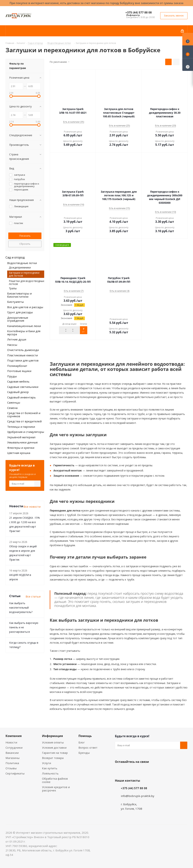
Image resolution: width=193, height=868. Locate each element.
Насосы (12, 345)
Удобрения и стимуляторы (26, 432)
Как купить (50, 768)
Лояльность (50, 773)
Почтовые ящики (19, 371)
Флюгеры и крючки (21, 448)
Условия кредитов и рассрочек (56, 789)
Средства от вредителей (24, 421)
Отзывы (11, 768)
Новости (11, 742)
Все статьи (33, 596)
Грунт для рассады (20, 312)
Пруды (12, 376)
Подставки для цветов (23, 360)
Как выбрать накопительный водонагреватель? (21, 608)
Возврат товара (53, 758)
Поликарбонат (17, 366)
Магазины (13, 758)
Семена (12, 408)
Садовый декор (18, 392)
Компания (14, 736)
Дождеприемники (20, 267)
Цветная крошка (19, 453)
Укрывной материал (21, 437)
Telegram (146, 770)
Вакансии (12, 753)
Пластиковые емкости (22, 355)
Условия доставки (54, 748)
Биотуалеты (15, 302)
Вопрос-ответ (88, 748)
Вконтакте (119, 770)
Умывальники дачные (22, 442)
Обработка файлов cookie (55, 780)
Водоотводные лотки (22, 263)
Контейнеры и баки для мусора (24, 333)
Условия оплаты (53, 742)
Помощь (85, 736)
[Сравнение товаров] (188, 65)
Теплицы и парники (21, 427)
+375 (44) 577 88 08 (139, 12)
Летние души (17, 339)
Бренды (84, 753)
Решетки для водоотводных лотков (27, 282)
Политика (12, 763)
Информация (52, 736)
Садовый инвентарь (21, 397)
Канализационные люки (24, 326)
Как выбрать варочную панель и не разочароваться (24, 627)
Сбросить (25, 244)
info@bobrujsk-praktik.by (138, 796)
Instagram (137, 770)
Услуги (47, 763)
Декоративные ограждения (18, 319)
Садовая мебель (18, 381)
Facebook (128, 770)
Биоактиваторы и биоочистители (19, 295)
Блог (82, 742)
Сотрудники (14, 748)
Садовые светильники (23, 387)
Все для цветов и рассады (25, 307)
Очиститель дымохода (23, 350)
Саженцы (14, 402)
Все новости (32, 507)
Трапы (13, 288)
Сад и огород (15, 257)
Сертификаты (15, 773)
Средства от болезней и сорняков (24, 415)
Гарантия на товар (55, 753)
